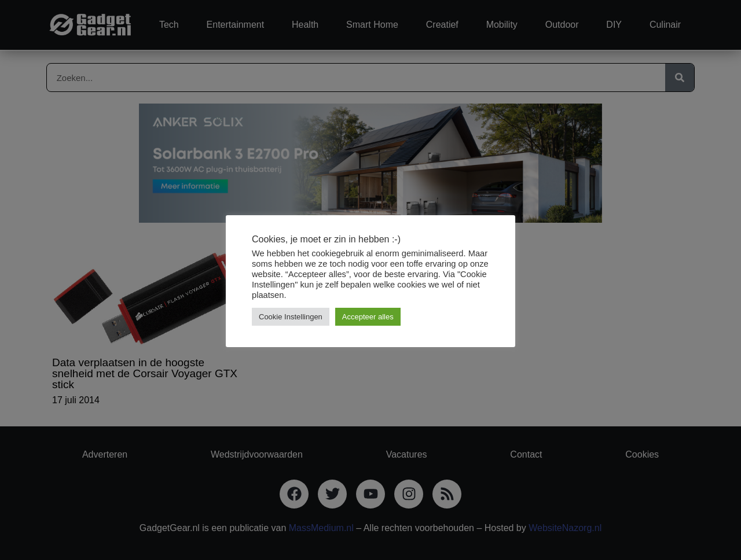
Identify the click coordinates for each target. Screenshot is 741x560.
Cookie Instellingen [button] (291, 317)
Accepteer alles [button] (368, 317)
